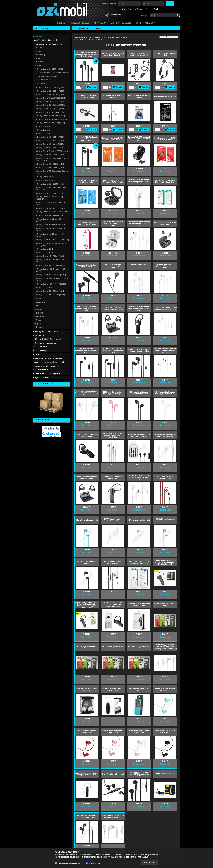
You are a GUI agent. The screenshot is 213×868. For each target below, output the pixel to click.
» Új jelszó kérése (142, 9)
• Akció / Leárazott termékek (45, 40)
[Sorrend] (131, 45)
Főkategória (79, 37)
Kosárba (93, 87)
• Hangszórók (39, 335)
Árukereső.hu (51, 436)
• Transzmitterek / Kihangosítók (47, 374)
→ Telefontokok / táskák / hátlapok (53, 73)
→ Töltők (41, 83)
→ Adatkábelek (44, 80)
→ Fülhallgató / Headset (48, 76)
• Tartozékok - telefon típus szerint (97, 37)
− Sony (113, 37)
